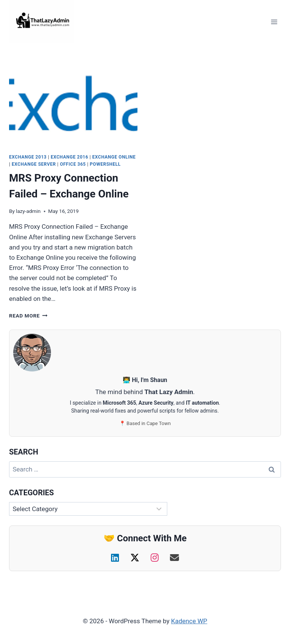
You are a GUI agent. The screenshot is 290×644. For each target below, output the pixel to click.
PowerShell (105, 164)
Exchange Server (34, 164)
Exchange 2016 (69, 157)
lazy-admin (28, 211)
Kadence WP (189, 621)
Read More (28, 316)
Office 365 (73, 164)
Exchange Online (114, 157)
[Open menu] (274, 22)
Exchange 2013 (28, 157)
